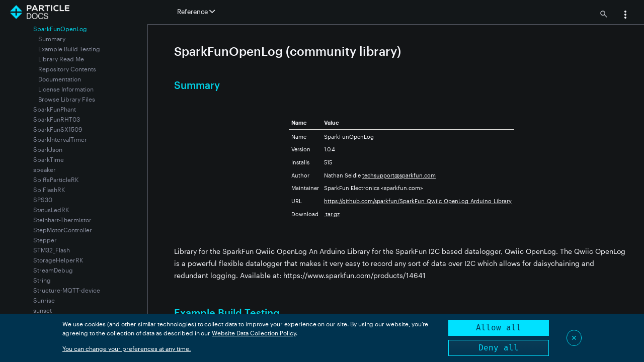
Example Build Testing (69, 49)
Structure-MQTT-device (67, 290)
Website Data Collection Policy (254, 333)
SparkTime (49, 159)
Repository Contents (67, 69)
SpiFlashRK (49, 190)
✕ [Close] (574, 338)
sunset (43, 310)
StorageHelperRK (58, 260)
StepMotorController (63, 230)
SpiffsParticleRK (56, 179)
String (42, 280)
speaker (45, 169)
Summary (52, 39)
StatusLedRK (51, 210)
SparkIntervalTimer (60, 139)
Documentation (60, 79)
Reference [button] (196, 12)
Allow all (499, 328)
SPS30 (43, 200)
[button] (625, 16)
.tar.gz (332, 214)
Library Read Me (61, 59)
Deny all (499, 348)
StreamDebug (53, 270)
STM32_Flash (52, 250)
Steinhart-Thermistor (62, 220)
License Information (66, 89)
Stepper (45, 240)
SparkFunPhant (55, 109)
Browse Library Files (67, 99)
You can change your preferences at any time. (127, 348)
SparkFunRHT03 (57, 119)
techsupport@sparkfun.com (399, 175)
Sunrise (44, 300)
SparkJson (48, 149)
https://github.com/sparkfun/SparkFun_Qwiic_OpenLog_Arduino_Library (418, 201)
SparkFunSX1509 (58, 129)
